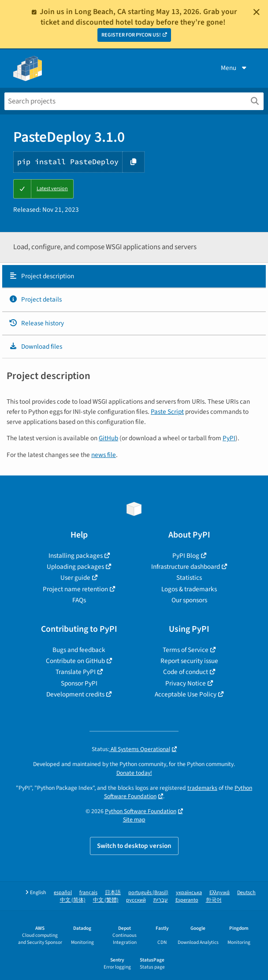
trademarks (202, 788)
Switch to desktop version (134, 846)
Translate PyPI (76, 672)
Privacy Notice (186, 683)
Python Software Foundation (141, 811)
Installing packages (76, 556)
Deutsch (246, 893)
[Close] (257, 12)
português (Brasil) (148, 893)
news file (104, 455)
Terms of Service (186, 650)
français (88, 893)
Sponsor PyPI (79, 683)
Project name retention (75, 589)
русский (136, 900)
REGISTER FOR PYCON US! (131, 35)
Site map (134, 820)
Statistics (189, 578)
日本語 (113, 893)
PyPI (229, 438)
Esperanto (187, 900)
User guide (75, 578)
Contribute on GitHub (75, 661)
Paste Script (167, 412)
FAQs (79, 600)
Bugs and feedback (79, 650)
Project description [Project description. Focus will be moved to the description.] (41, 276)
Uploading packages (75, 567)
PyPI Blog (186, 556)
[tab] (134, 276)
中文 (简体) (73, 900)
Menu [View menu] (234, 68)
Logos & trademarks (189, 589)
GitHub (108, 438)
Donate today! (134, 773)
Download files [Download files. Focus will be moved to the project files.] (35, 346)
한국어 (214, 900)
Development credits (75, 694)
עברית (161, 900)
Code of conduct (186, 672)
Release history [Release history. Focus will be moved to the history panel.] (36, 323)
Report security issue (189, 661)
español (63, 893)
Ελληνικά (220, 893)
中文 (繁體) (106, 900)
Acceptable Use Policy (186, 694)
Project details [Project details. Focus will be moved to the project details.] (35, 299)
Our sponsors (189, 600)
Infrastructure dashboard (186, 567)
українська (189, 893)
